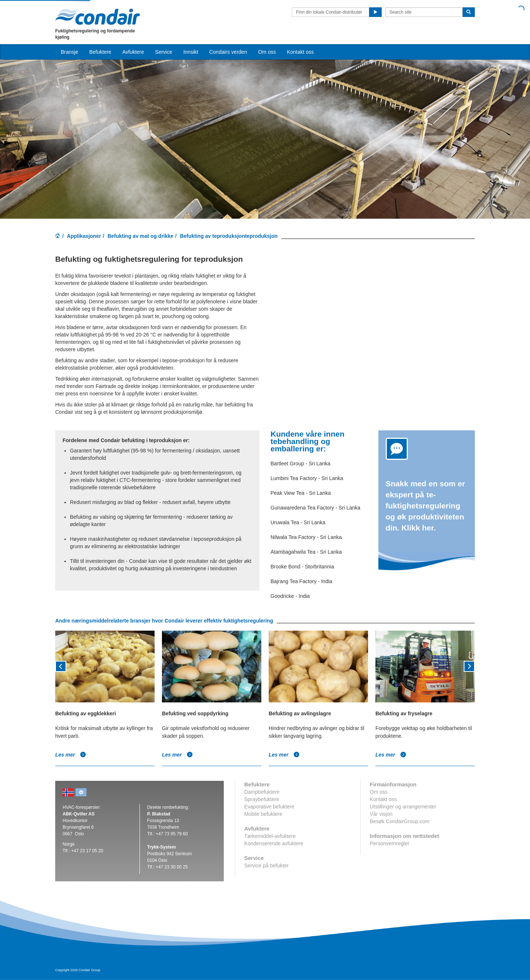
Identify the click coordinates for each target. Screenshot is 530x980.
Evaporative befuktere (269, 807)
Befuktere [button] (100, 52)
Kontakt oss (300, 52)
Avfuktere (133, 52)
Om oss (379, 792)
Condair (98, 17)
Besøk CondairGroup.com (400, 821)
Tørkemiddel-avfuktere (270, 836)
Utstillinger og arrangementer (403, 807)
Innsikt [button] (191, 52)
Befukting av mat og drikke (140, 236)
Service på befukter (267, 866)
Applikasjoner (84, 236)
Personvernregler (390, 843)
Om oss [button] (267, 52)
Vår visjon (381, 814)
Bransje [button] (69, 52)
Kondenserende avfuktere (274, 843)
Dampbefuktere (262, 792)
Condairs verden (228, 52)
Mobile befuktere (264, 814)
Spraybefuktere (262, 799)
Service (164, 52)
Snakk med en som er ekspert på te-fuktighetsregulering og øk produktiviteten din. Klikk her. (425, 506)
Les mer (71, 755)
